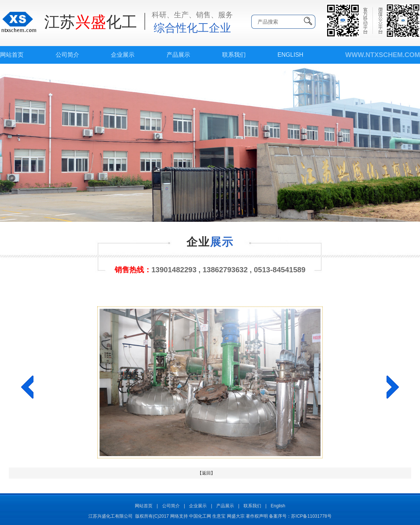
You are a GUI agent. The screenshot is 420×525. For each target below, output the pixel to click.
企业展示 (123, 55)
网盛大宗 (236, 516)
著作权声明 (257, 516)
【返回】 (206, 473)
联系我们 (234, 55)
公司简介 (67, 55)
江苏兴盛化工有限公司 (111, 516)
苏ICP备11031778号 (311, 516)
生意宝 (219, 516)
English (290, 55)
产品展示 (178, 55)
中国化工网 (200, 516)
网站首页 (12, 55)
